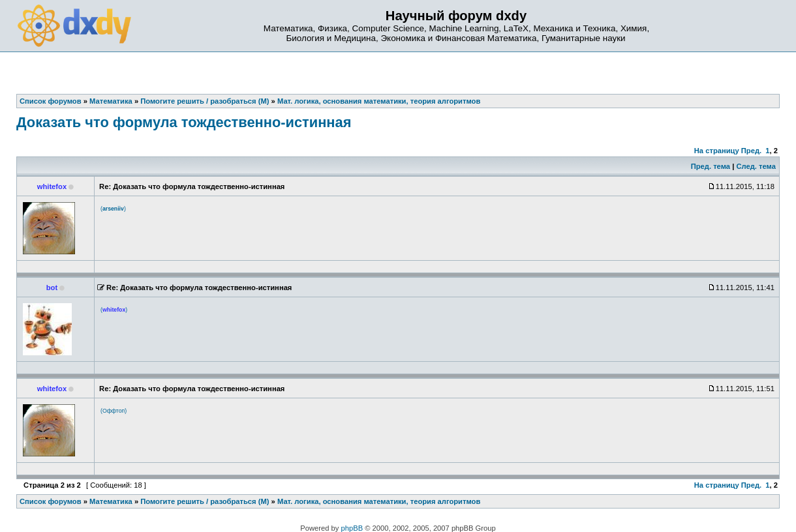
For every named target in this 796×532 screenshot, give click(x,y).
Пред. (751, 151)
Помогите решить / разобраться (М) (205, 501)
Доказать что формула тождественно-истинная (184, 122)
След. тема (756, 166)
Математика (111, 501)
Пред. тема (711, 166)
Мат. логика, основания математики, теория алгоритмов (379, 501)
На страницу (717, 151)
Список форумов (51, 501)
